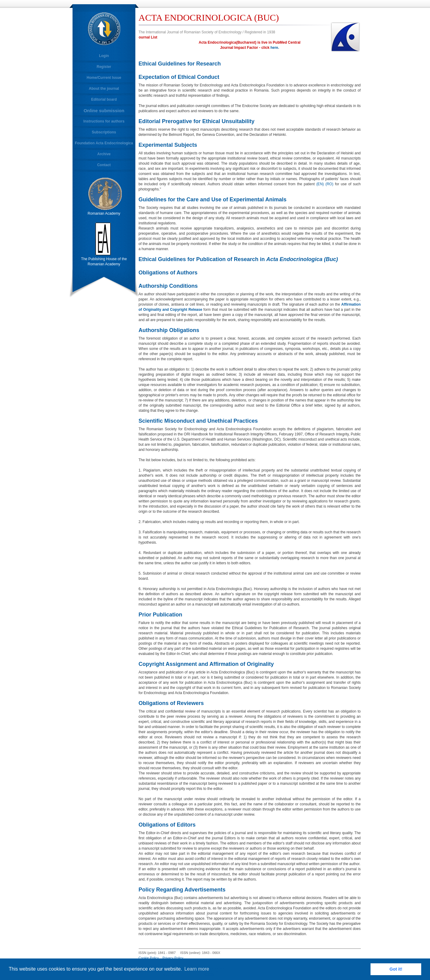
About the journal (104, 89)
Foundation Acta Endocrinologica (104, 143)
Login (104, 56)
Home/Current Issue (104, 78)
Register (104, 67)
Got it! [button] (396, 969)
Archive (104, 154)
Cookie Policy (149, 958)
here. (275, 48)
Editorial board (104, 99)
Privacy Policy (173, 958)
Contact (104, 165)
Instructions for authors (104, 121)
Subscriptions (104, 132)
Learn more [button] (197, 969)
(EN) (320, 184)
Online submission (104, 111)
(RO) (329, 184)
